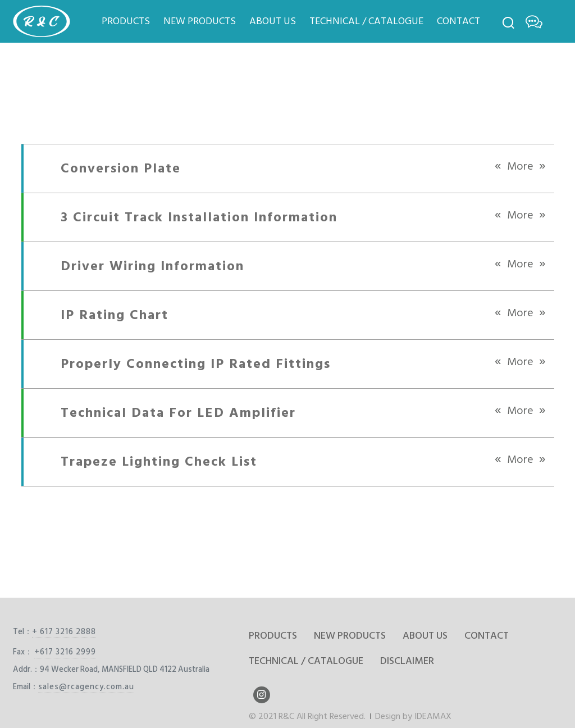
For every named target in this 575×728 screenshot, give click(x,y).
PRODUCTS (126, 21)
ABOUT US (273, 21)
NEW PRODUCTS (200, 21)
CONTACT (458, 21)
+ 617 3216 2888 (64, 632)
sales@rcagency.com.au (86, 687)
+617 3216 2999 (65, 652)
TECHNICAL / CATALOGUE (366, 21)
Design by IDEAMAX (413, 716)
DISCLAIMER (407, 661)
